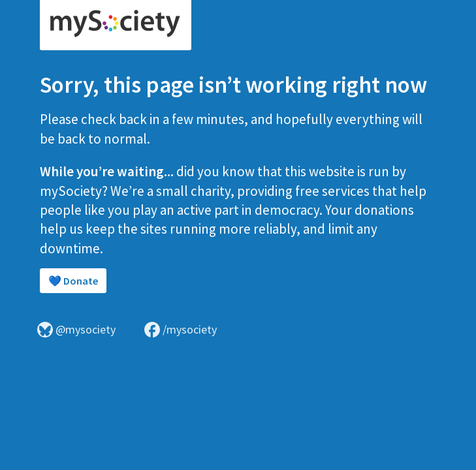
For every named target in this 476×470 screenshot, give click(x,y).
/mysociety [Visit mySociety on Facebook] (181, 330)
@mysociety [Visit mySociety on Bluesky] (76, 330)
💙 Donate (73, 281)
